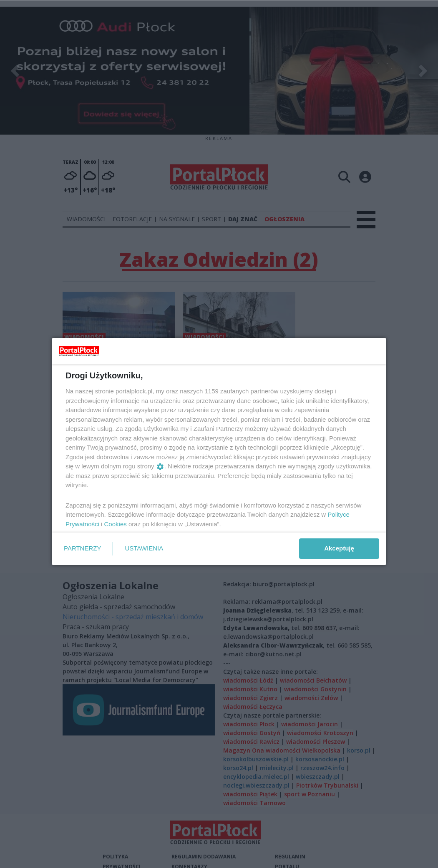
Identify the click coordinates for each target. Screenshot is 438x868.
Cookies (116, 524)
